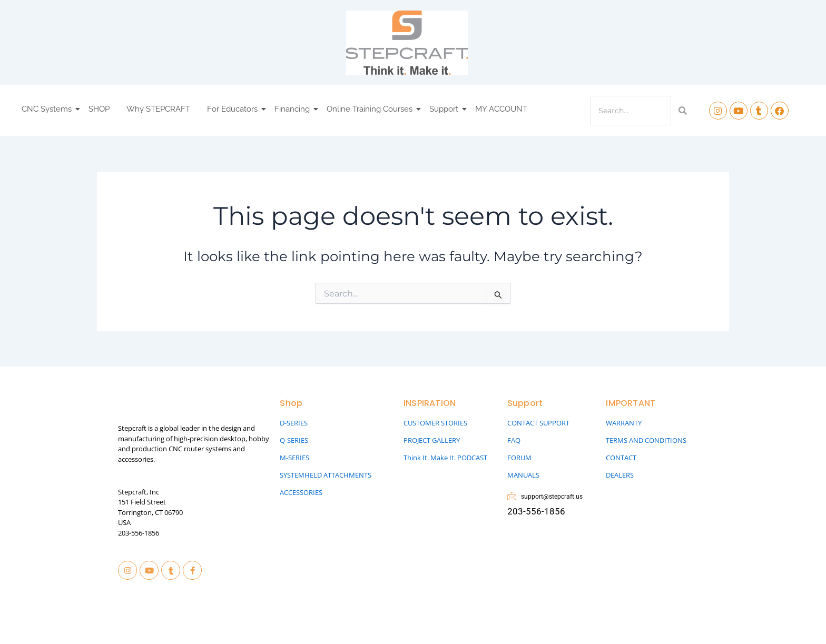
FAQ (514, 440)
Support (445, 109)
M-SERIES (294, 458)
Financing (294, 109)
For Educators (234, 109)
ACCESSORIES (301, 492)
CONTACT (621, 458)
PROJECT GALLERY (432, 440)
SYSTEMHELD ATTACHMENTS (326, 475)
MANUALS (523, 475)
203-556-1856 (139, 533)
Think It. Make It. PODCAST (445, 458)
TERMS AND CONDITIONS (646, 440)
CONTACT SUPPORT (538, 423)
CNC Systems (48, 109)
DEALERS (620, 475)
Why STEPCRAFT (158, 109)
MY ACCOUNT (501, 109)
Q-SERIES (294, 440)
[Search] (631, 111)
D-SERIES (294, 423)
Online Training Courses (371, 109)
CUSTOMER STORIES (435, 423)
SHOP (99, 109)
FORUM (519, 458)
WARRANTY (624, 423)
